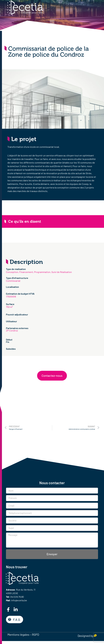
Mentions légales (18, 634)
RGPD (35, 634)
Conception (12, 272)
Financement (26, 272)
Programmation (42, 272)
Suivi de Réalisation (62, 272)
